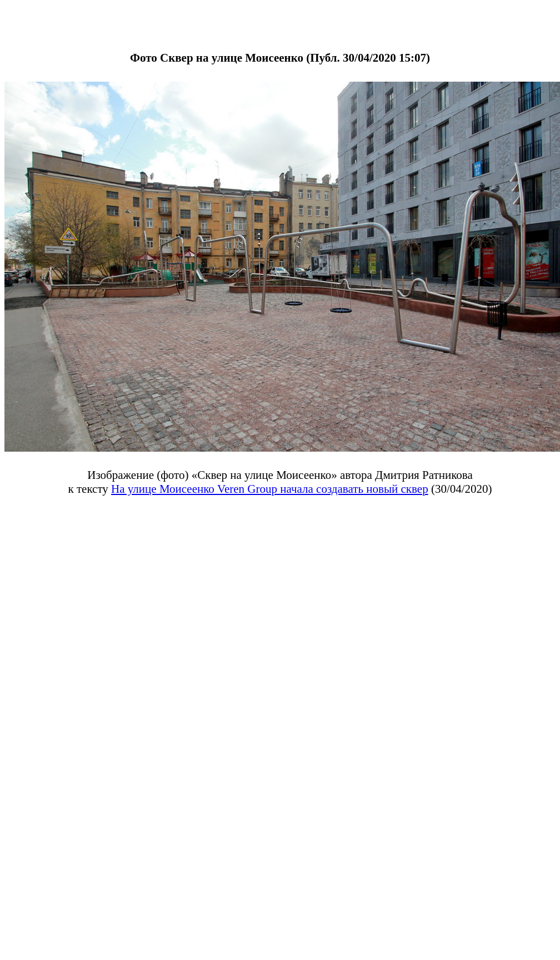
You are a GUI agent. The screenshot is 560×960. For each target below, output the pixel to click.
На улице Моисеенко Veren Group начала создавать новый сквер (270, 489)
